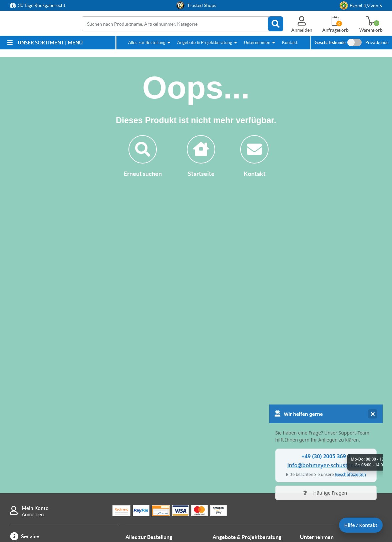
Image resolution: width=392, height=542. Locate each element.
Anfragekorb (335, 30)
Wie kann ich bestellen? (151, 408)
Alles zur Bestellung (147, 43)
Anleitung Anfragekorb (238, 395)
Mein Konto (35, 326)
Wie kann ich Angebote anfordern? (250, 370)
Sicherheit (311, 382)
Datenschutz (314, 447)
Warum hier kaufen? (147, 420)
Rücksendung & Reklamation (157, 395)
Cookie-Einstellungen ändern (332, 460)
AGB (305, 434)
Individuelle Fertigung (236, 382)
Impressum (312, 422)
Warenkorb (371, 30)
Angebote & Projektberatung (205, 43)
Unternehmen (257, 43)
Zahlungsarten (141, 370)
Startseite (201, 156)
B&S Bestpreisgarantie (151, 433)
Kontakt (290, 43)
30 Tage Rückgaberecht (42, 5)
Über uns (310, 370)
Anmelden (33, 333)
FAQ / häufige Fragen (149, 446)
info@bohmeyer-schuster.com (54, 417)
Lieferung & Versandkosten (155, 382)
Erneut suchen (143, 156)
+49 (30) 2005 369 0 (55, 378)
